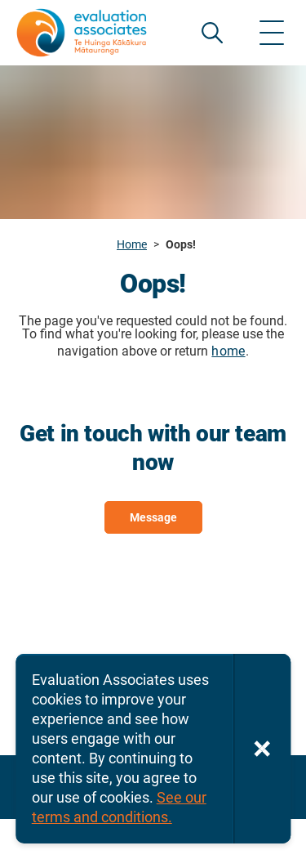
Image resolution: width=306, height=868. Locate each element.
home (228, 351)
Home (132, 244)
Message (153, 517)
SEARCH (212, 33)
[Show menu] (272, 33)
